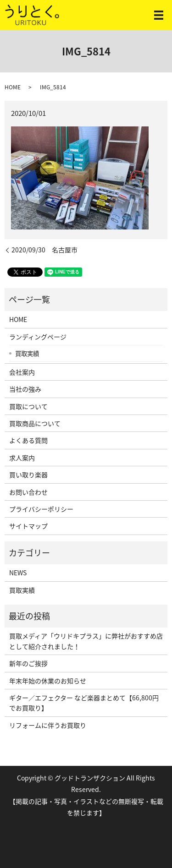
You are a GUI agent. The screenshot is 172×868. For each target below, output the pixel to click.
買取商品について (35, 423)
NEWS (18, 573)
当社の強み (25, 389)
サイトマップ (28, 526)
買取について (28, 406)
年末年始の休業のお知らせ (48, 681)
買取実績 (27, 353)
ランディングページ (38, 337)
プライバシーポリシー (41, 509)
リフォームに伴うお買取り (48, 725)
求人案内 (22, 458)
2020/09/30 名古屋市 (44, 250)
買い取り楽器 (28, 475)
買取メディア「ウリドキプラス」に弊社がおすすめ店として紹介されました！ (86, 641)
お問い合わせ (28, 492)
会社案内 (22, 372)
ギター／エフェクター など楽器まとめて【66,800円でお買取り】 (84, 703)
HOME (13, 87)
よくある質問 (28, 440)
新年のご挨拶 (28, 663)
